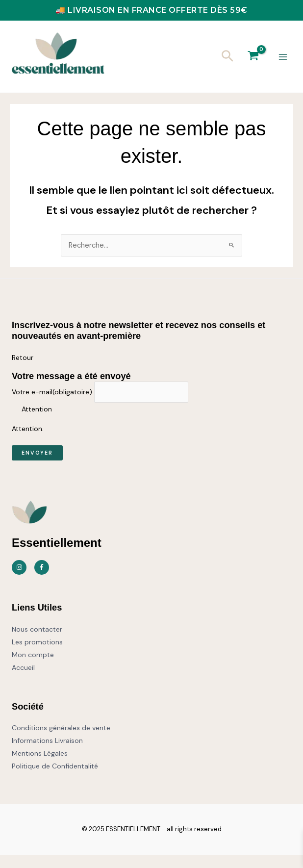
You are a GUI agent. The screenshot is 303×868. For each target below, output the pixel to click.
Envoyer (37, 465)
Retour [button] (23, 370)
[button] (227, 63)
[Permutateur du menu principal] (283, 63)
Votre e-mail (52, 405)
